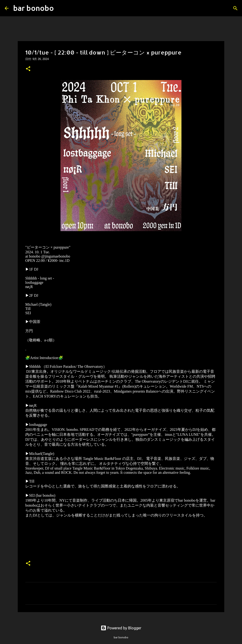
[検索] (60, 8)
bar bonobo (34, 8)
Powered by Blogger (121, 628)
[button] (28, 69)
